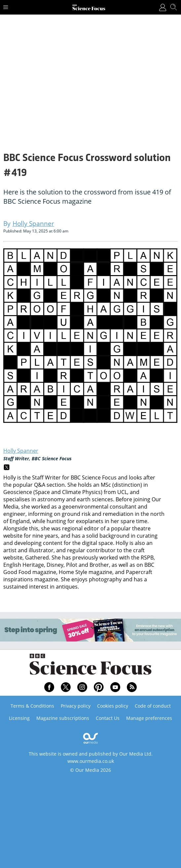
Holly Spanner (21, 451)
